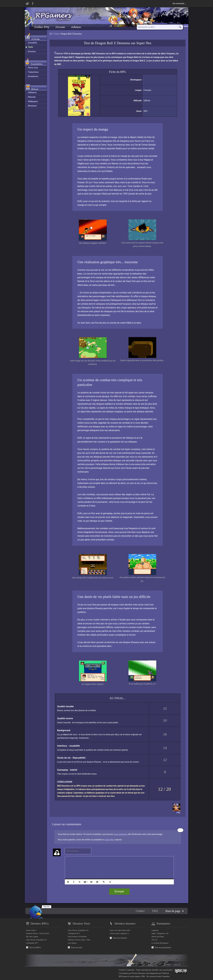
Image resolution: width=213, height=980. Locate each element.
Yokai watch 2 (31, 930)
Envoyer (119, 891)
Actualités (33, 43)
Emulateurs (33, 76)
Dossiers (32, 52)
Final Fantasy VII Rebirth (77, 937)
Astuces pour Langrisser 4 (119, 933)
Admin (76, 27)
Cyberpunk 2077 (32, 943)
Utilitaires (32, 93)
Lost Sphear (72, 943)
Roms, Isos (33, 68)
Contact (140, 911)
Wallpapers (33, 101)
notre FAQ (109, 840)
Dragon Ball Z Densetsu (113, 43)
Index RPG (42, 27)
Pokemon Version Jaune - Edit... (80, 940)
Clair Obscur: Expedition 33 (36, 940)
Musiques (32, 106)
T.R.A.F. (155, 940)
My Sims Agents (32, 937)
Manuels (32, 97)
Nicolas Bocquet (138, 973)
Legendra (155, 930)
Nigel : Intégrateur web (160, 933)
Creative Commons (127, 970)
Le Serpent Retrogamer (160, 943)
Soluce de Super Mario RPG (120, 930)
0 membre (166, 976)
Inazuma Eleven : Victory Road (37, 933)
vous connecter (121, 834)
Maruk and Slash (158, 937)
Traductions (33, 72)
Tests (31, 47)
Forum (60, 27)
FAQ (155, 911)
